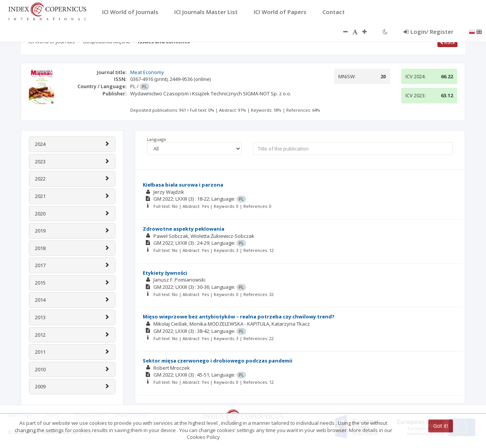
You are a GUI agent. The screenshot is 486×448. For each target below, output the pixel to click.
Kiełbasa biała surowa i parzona (183, 185)
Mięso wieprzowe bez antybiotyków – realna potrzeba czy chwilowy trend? (239, 317)
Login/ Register (428, 32)
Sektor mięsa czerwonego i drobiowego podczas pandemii (218, 361)
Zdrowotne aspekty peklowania (184, 229)
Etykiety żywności (165, 273)
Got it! (441, 426)
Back (447, 42)
